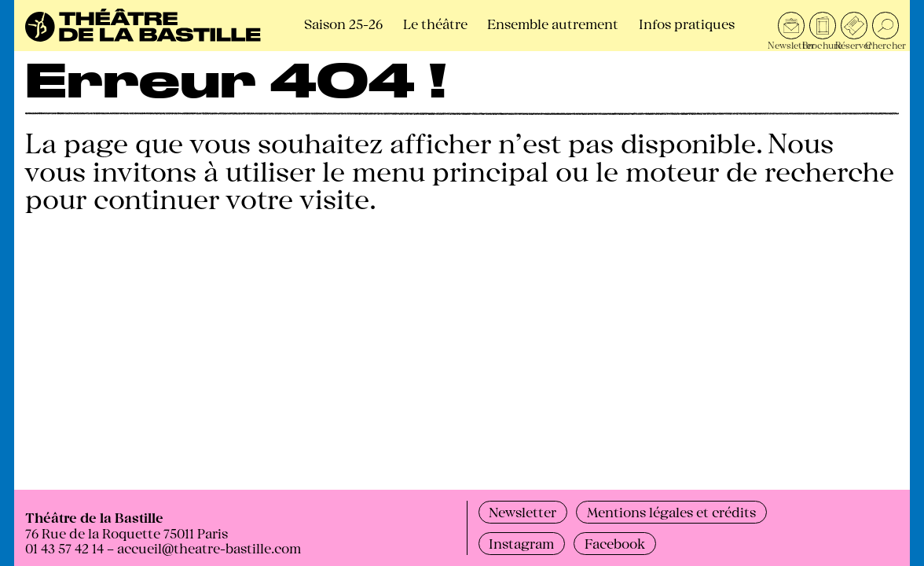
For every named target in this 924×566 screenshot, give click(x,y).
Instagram (521, 543)
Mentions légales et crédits (671, 511)
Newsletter (522, 511)
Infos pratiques (687, 23)
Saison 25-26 (343, 23)
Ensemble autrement (553, 23)
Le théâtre (435, 23)
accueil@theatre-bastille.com (209, 548)
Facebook (615, 543)
